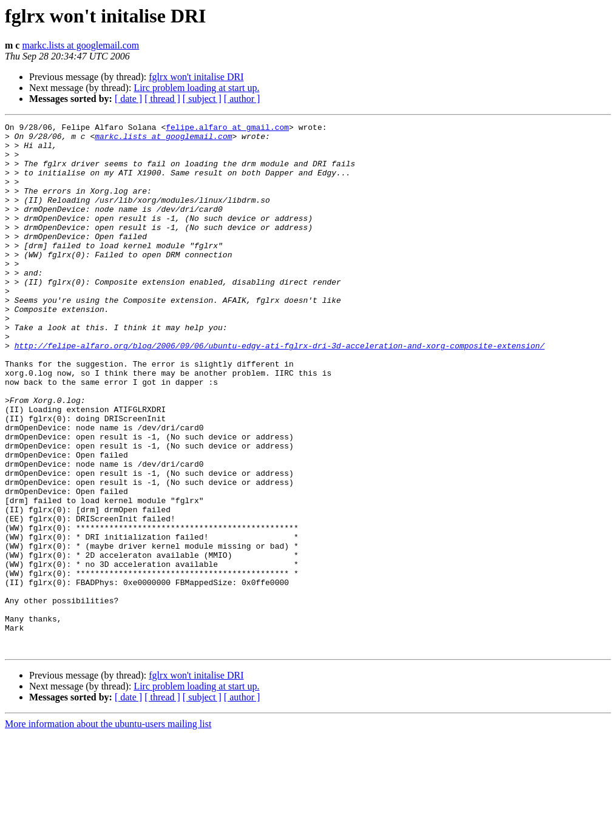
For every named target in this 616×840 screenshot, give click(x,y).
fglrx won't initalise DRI (196, 77)
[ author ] (242, 99)
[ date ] (128, 99)
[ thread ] (162, 99)
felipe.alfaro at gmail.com (227, 129)
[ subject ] (202, 99)
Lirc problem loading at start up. (196, 88)
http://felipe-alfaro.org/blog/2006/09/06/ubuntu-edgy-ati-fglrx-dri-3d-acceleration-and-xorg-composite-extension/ (280, 391)
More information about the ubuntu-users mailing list (108, 829)
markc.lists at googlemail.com (80, 45)
